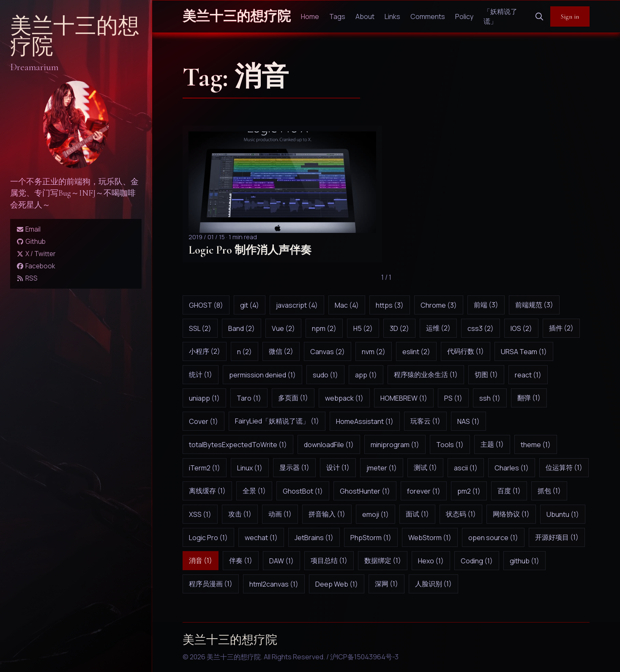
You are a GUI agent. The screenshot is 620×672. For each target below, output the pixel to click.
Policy (464, 16)
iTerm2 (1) (205, 468)
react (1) (528, 375)
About (365, 16)
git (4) (250, 305)
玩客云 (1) (425, 421)
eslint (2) (416, 352)
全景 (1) (254, 491)
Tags (337, 16)
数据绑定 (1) (383, 560)
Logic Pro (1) (208, 538)
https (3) (390, 305)
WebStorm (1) (430, 538)
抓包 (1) (549, 491)
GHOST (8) (206, 305)
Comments (428, 16)
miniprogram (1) (395, 445)
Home (310, 16)
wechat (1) (261, 538)
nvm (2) (374, 352)
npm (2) (324, 328)
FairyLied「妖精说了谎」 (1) (277, 421)
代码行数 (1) (466, 351)
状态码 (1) (461, 514)
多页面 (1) (293, 398)
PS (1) (453, 398)
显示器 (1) (294, 467)
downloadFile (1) (329, 445)
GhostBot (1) (303, 491)
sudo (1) (325, 375)
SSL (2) (200, 328)
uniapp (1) (204, 398)
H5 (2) (363, 328)
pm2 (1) (469, 491)
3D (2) (399, 328)
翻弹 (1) (529, 398)
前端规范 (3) (534, 305)
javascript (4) (297, 305)
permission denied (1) (262, 375)
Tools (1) (450, 445)
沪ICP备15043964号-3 (364, 657)
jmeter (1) (382, 468)
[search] (539, 16)
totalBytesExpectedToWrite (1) (238, 445)
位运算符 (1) (564, 467)
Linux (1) (250, 468)
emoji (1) (376, 514)
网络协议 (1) (511, 514)
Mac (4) (347, 305)
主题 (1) (492, 444)
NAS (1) (468, 421)
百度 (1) (509, 491)
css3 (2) (481, 328)
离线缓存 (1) (207, 491)
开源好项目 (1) (557, 537)
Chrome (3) (439, 305)
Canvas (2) (328, 352)
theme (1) (536, 445)
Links (392, 16)
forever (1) (424, 491)
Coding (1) (477, 561)
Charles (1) (512, 468)
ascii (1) (466, 468)
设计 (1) (338, 467)
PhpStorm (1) (371, 538)
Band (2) (242, 328)
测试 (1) (425, 467)
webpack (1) (344, 398)
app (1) (366, 375)
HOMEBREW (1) (404, 398)
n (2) (244, 352)
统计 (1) (201, 374)
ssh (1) (490, 398)
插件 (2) (561, 328)
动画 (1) (280, 514)
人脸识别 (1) (433, 584)
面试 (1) (417, 514)
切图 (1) (486, 374)
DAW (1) (281, 561)
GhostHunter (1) (365, 491)
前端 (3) (486, 305)
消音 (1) (201, 560)
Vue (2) (283, 328)
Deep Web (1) (337, 584)
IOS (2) (521, 328)
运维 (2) (438, 328)
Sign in (570, 16)
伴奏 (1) (241, 560)
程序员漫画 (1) (211, 584)
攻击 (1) (240, 514)
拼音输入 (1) (327, 514)
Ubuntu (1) (563, 514)
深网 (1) (386, 584)
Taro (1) (249, 398)
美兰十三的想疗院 (75, 37)
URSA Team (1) (524, 352)
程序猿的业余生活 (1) (426, 374)
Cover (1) (203, 421)
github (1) (524, 561)
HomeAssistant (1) (365, 421)
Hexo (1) (431, 561)
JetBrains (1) (314, 538)
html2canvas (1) (274, 584)
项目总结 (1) (329, 560)
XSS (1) (200, 514)
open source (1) (493, 538)
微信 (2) (281, 351)
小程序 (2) (205, 351)
